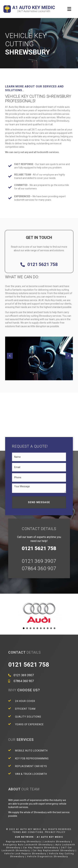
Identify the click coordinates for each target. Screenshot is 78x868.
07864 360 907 (39, 568)
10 (55, 628)
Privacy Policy (55, 832)
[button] (10, 356)
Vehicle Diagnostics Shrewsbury (48, 857)
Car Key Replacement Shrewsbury (54, 851)
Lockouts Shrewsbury (57, 842)
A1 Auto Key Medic (50, 837)
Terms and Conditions (28, 832)
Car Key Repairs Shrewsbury (41, 848)
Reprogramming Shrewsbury (23, 842)
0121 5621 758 (43, 264)
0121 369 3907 (39, 561)
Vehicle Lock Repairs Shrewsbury (25, 854)
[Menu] (69, 9)
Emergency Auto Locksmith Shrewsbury (28, 845)
